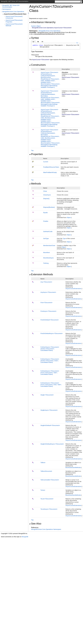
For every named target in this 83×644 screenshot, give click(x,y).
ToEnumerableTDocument (50, 480)
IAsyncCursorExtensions (73, 289)
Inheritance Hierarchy (42, 22)
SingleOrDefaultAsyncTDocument (52, 444)
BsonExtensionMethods (73, 467)
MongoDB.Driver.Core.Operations (13, 12)
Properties (36, 154)
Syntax (34, 38)
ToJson (43, 490)
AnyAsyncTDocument (48, 292)
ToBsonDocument (46, 471)
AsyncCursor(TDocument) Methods (14, 25)
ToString (46, 263)
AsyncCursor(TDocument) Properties (14, 21)
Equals (45, 213)
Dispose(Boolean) (49, 207)
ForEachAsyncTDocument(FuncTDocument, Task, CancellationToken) (50, 373)
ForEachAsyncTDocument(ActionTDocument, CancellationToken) (50, 349)
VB (38, 42)
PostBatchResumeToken (51, 167)
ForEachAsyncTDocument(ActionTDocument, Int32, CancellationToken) (50, 361)
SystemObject (36, 26)
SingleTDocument (47, 395)
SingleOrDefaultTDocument (50, 425)
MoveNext (46, 252)
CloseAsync (47, 195)
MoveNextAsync (48, 258)
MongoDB (25, 537)
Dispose (46, 199)
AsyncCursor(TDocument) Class (15, 14)
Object (69, 217)
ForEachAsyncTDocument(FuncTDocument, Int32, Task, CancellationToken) (51, 385)
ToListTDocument (47, 499)
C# (33, 42)
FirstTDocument (46, 303)
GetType (46, 238)
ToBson (43, 462)
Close (45, 191)
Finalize (46, 221)
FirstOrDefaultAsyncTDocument (52, 333)
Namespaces (7, 9)
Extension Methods (41, 274)
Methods (35, 184)
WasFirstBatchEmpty (50, 172)
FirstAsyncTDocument (48, 311)
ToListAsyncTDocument (49, 509)
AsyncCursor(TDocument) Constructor (14, 17)
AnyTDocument (46, 282)
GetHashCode (48, 231)
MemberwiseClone (49, 245)
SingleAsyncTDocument (49, 410)
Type (64, 238)
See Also (35, 524)
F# (42, 42)
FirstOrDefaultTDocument (50, 320)
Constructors (37, 65)
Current (46, 162)
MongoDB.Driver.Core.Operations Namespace (46, 529)
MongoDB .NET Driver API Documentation (11, 6)
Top (32, 150)
